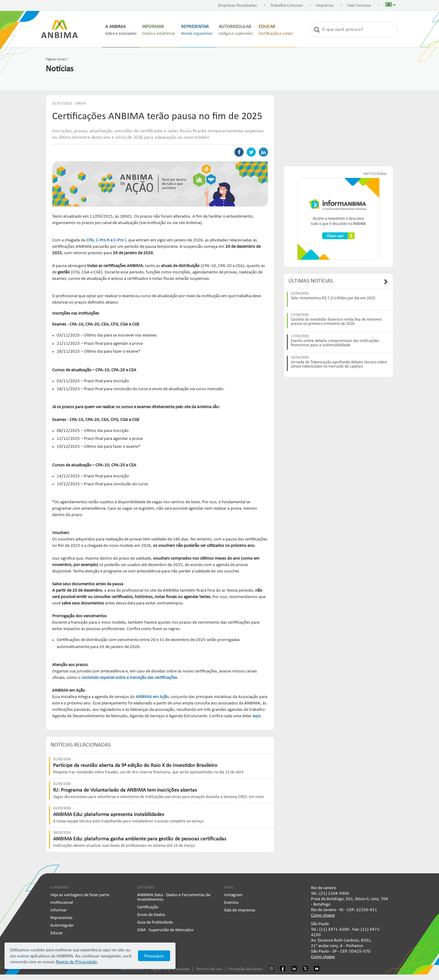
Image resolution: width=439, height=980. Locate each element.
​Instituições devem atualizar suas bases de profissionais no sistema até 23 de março (124, 847)
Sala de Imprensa (240, 911)
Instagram (233, 896)
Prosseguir (381, 959)
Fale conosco (132, 970)
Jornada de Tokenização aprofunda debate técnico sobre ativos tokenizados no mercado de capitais (339, 365)
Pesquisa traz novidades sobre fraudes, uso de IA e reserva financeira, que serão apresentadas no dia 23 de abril (148, 773)
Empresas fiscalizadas (237, 6)
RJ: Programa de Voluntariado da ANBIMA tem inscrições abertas (125, 791)
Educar (57, 934)
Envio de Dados (151, 916)
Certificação (148, 908)
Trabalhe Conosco (287, 6)
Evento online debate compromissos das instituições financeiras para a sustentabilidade (335, 343)
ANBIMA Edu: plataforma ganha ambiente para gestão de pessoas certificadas (140, 840)
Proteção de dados (246, 970)
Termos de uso (209, 970)
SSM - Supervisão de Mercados (165, 931)
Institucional (62, 904)
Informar (59, 911)
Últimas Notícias (311, 281)
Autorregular (62, 927)
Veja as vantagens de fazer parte (80, 896)
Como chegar (323, 916)
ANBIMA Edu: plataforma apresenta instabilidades (109, 816)
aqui (256, 717)
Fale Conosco (359, 6)
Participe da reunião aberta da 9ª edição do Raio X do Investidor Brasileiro (135, 767)
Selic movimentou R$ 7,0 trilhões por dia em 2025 (333, 298)
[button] (391, 6)
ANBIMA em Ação (152, 698)
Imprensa (325, 6)
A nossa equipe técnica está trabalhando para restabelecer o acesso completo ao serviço (128, 822)
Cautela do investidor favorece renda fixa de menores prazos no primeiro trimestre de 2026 (336, 322)
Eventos (231, 904)
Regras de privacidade (170, 970)
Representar (61, 919)
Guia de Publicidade (155, 923)
